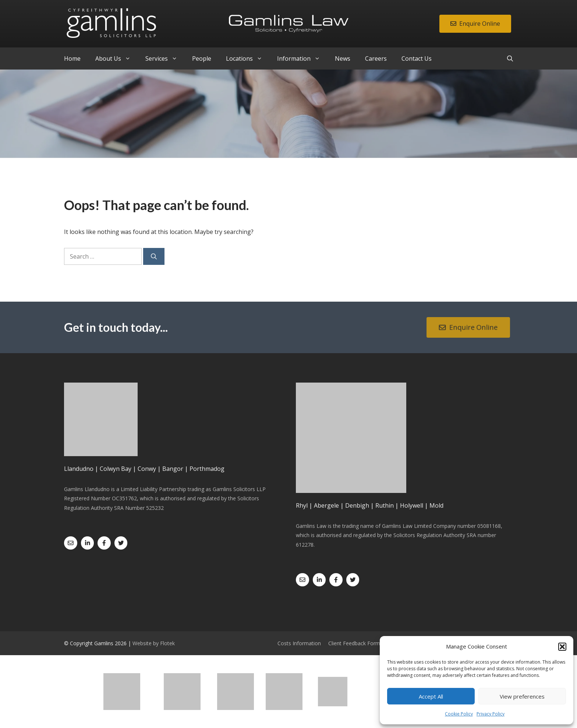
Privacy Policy (491, 714)
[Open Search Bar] (510, 58)
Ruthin (385, 505)
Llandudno (79, 469)
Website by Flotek (154, 643)
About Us (117, 58)
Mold (436, 505)
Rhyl (302, 505)
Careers (376, 58)
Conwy (147, 469)
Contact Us (417, 58)
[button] (562, 647)
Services (165, 58)
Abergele (326, 505)
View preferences (522, 696)
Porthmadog (207, 469)
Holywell (412, 505)
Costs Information (299, 643)
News (343, 58)
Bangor (173, 469)
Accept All (431, 696)
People (202, 58)
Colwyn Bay (116, 469)
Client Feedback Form (354, 643)
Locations (248, 58)
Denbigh (357, 505)
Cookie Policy (459, 714)
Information (302, 58)
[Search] (154, 256)
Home (72, 58)
